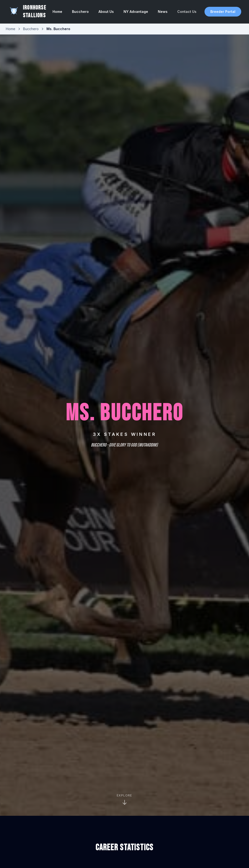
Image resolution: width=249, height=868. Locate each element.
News (163, 12)
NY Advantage (136, 12)
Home (57, 12)
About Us (106, 12)
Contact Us (187, 12)
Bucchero (80, 12)
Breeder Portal (223, 12)
